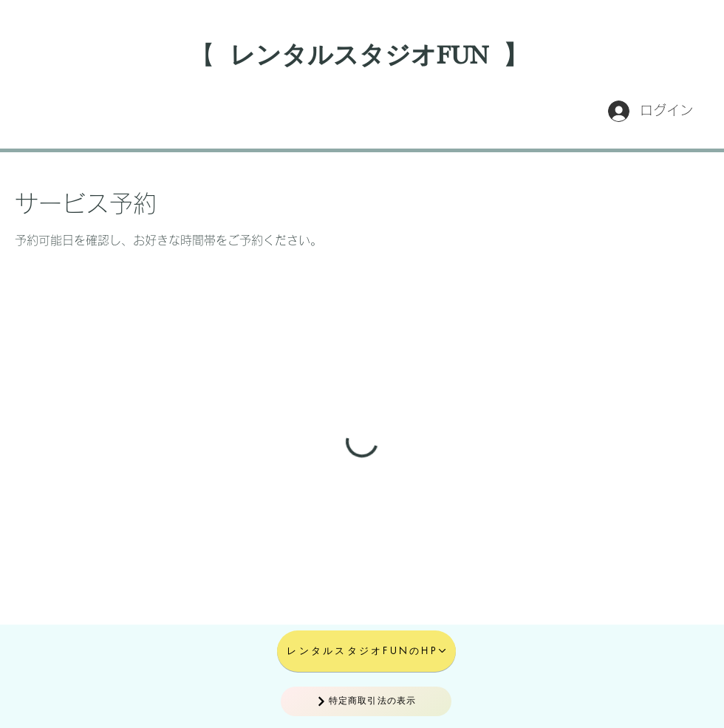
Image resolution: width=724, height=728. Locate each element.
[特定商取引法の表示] (366, 701)
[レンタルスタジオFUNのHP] (366, 651)
